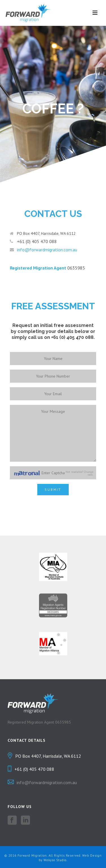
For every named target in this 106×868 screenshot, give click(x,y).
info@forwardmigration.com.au (47, 250)
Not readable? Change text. (79, 473)
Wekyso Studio (55, 860)
